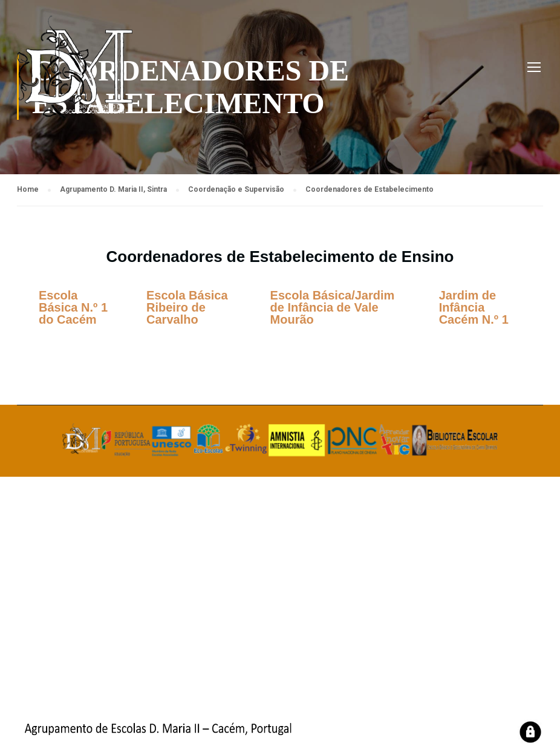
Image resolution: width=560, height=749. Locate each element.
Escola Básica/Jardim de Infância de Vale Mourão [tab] (333, 307)
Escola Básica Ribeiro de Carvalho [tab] (187, 307)
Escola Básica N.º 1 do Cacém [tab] (73, 307)
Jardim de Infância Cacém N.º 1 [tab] (474, 307)
